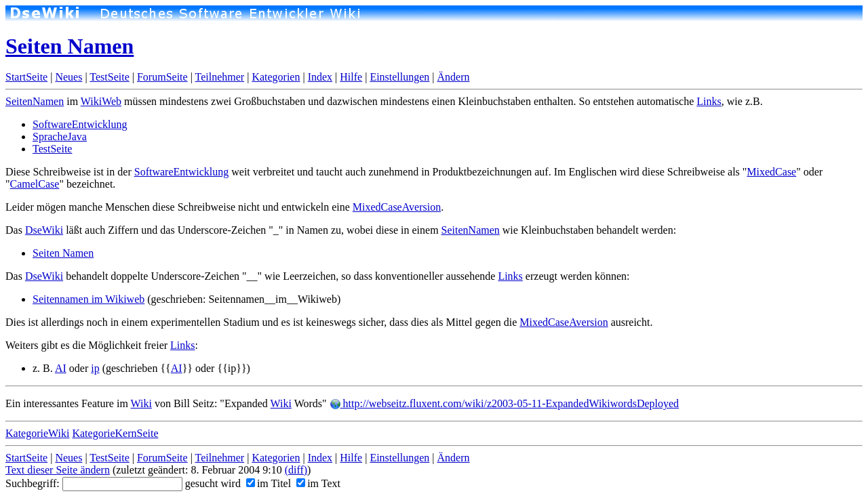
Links (709, 101)
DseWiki (44, 230)
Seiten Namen (70, 46)
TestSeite (109, 77)
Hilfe (351, 77)
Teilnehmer (220, 77)
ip (95, 368)
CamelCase (35, 184)
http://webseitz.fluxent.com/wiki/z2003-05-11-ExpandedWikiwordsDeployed (505, 403)
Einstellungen (399, 77)
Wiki (141, 403)
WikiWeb (101, 101)
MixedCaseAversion (397, 207)
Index (320, 77)
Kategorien (276, 77)
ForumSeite (162, 77)
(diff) (296, 470)
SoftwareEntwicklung (80, 124)
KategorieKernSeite (115, 433)
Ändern (454, 77)
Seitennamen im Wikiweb (88, 299)
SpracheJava (60, 137)
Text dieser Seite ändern (58, 470)
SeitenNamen (35, 101)
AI (61, 368)
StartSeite (26, 77)
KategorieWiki (37, 433)
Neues (68, 77)
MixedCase (771, 172)
